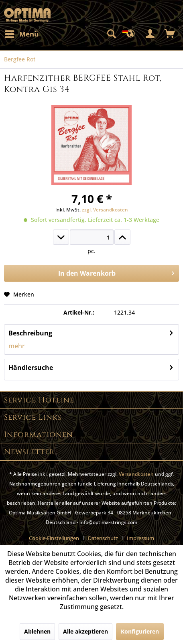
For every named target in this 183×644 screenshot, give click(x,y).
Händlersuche (31, 368)
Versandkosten (136, 474)
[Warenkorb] (170, 34)
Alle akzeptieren (85, 631)
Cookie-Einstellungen (54, 538)
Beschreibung (30, 333)
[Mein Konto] (150, 34)
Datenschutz (103, 538)
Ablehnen (37, 631)
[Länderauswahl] (131, 34)
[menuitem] (21, 34)
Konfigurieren (140, 631)
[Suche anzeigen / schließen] (111, 34)
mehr (17, 346)
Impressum (140, 538)
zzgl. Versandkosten (105, 210)
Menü (22, 33)
